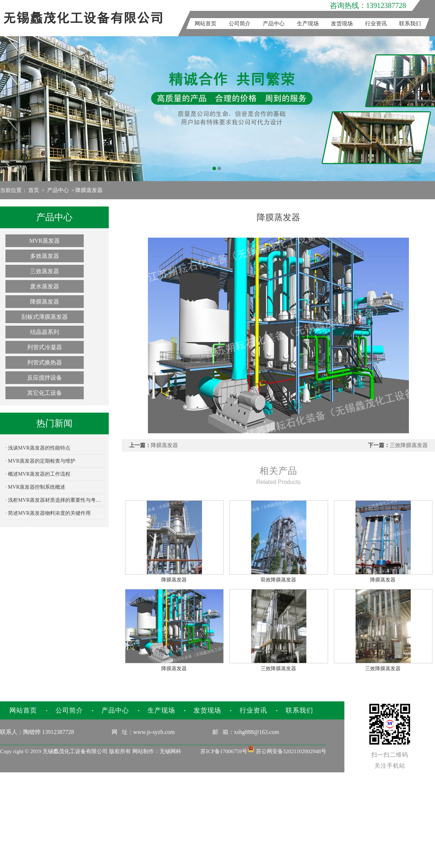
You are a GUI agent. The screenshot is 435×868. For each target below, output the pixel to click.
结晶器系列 (45, 332)
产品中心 (274, 24)
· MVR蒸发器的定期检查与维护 (40, 461)
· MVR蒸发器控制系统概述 (35, 487)
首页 (34, 190)
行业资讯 (376, 24)
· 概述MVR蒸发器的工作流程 (38, 474)
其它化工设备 (45, 393)
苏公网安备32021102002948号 (287, 751)
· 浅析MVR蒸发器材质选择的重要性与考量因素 (54, 500)
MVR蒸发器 (45, 241)
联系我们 (410, 24)
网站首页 (206, 24)
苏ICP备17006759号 (224, 751)
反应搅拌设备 (45, 378)
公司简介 (240, 24)
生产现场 (308, 24)
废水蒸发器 (45, 286)
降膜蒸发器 (89, 190)
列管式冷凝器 (45, 347)
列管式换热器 (45, 362)
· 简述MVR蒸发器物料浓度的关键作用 (48, 513)
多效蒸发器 (45, 256)
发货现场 (342, 24)
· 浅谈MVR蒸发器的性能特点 (38, 448)
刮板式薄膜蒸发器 (45, 317)
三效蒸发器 (45, 271)
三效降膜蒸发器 (409, 445)
